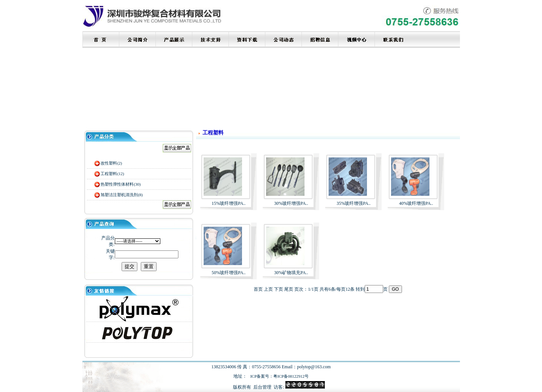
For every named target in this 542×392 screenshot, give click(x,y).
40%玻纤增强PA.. (416, 203)
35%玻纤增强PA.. (353, 203)
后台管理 (262, 387)
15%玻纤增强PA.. (228, 203)
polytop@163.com (314, 367)
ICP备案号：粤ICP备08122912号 (279, 376)
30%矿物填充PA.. (291, 273)
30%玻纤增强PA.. (291, 203)
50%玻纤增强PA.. (228, 273)
